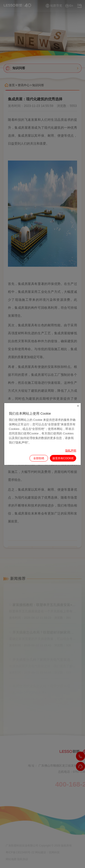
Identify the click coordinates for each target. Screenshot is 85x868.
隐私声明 (71, 451)
